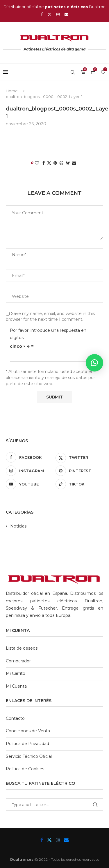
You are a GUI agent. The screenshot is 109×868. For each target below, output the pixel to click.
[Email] (66, 14)
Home (12, 91)
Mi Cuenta (16, 686)
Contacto (15, 718)
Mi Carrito (16, 673)
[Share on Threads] (61, 163)
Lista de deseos (22, 648)
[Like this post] (37, 163)
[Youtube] (30, 484)
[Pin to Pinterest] (55, 163)
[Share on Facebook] (44, 163)
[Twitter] (50, 14)
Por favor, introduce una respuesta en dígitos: (48, 334)
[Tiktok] (79, 484)
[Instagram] (58, 14)
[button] (94, 363)
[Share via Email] (74, 163)
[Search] (73, 72)
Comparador (18, 661)
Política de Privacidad (27, 744)
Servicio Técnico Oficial (29, 756)
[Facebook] (42, 14)
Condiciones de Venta (28, 731)
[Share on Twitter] (49, 163)
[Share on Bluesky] (68, 163)
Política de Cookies (25, 769)
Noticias (18, 526)
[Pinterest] (79, 471)
